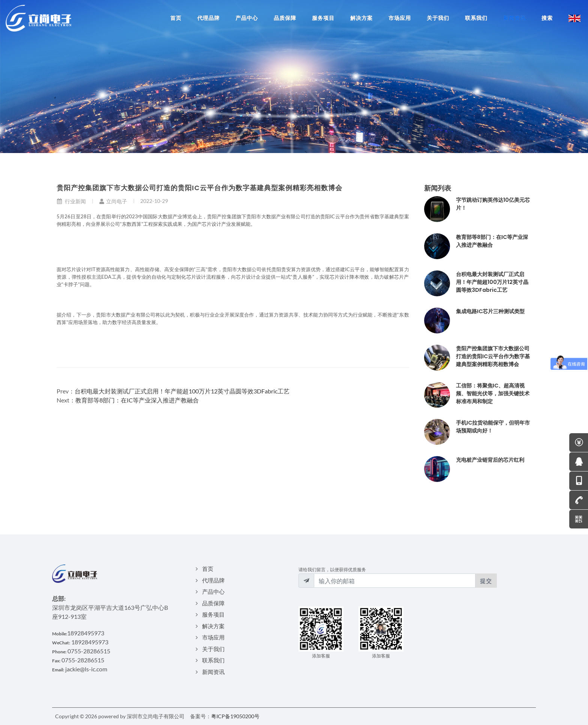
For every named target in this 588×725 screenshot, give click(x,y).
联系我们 (213, 660)
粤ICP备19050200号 (235, 716)
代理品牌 (213, 580)
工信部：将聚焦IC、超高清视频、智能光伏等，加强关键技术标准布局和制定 (493, 393)
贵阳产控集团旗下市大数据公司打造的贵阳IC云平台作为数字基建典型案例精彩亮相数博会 (493, 356)
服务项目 (213, 614)
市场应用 (213, 637)
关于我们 (213, 649)
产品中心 (213, 591)
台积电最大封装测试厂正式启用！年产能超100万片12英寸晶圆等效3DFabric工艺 (182, 391)
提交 (486, 581)
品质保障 (213, 603)
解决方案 (213, 626)
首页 (208, 569)
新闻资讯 (213, 672)
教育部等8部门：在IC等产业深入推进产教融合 (137, 400)
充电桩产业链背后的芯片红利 (490, 460)
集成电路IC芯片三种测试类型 (490, 311)
